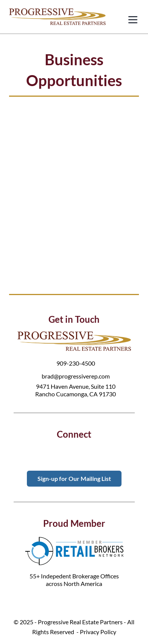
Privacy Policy (98, 632)
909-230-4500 (76, 363)
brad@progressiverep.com (76, 376)
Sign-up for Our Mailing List (74, 478)
